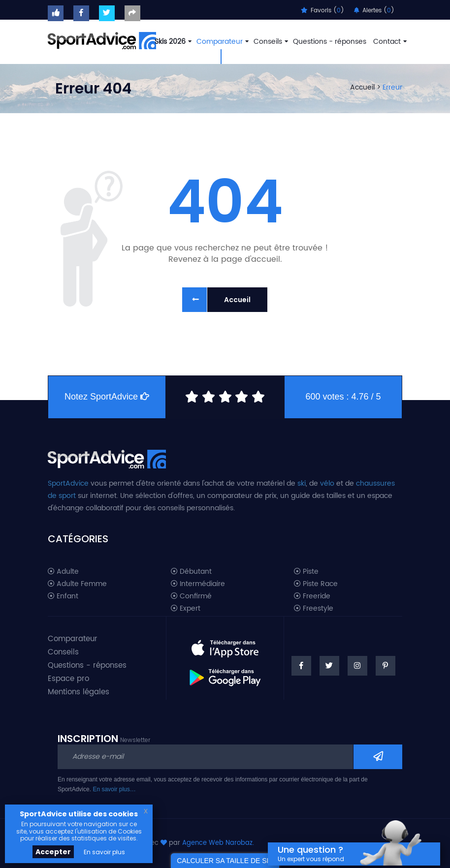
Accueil (362, 87)
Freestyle (314, 609)
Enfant (63, 596)
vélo (327, 483)
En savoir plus (104, 852)
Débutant (191, 572)
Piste (306, 572)
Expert (186, 609)
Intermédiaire (198, 584)
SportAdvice (68, 483)
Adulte (63, 572)
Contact (389, 42)
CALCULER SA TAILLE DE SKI (225, 861)
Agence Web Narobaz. (218, 843)
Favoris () (322, 11)
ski (302, 483)
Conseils (270, 42)
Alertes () (374, 11)
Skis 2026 (172, 42)
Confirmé (191, 596)
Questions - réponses (330, 42)
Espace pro (68, 679)
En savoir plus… (114, 789)
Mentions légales (79, 692)
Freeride (312, 596)
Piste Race (316, 584)
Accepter (53, 852)
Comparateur (222, 42)
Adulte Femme (77, 584)
